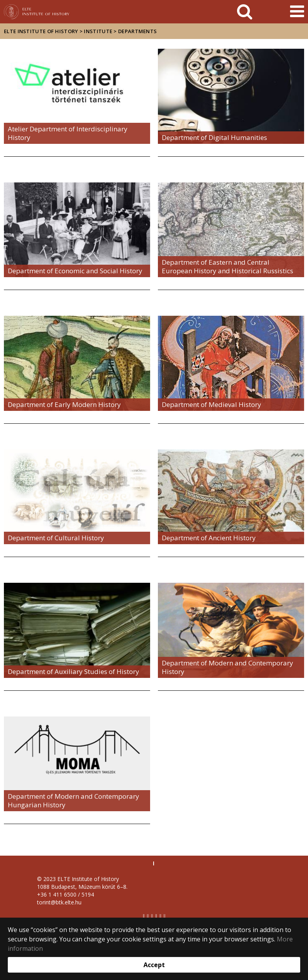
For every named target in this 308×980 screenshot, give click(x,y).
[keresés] (245, 12)
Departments (137, 31)
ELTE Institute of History (41, 31)
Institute (98, 31)
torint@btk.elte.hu (59, 902)
